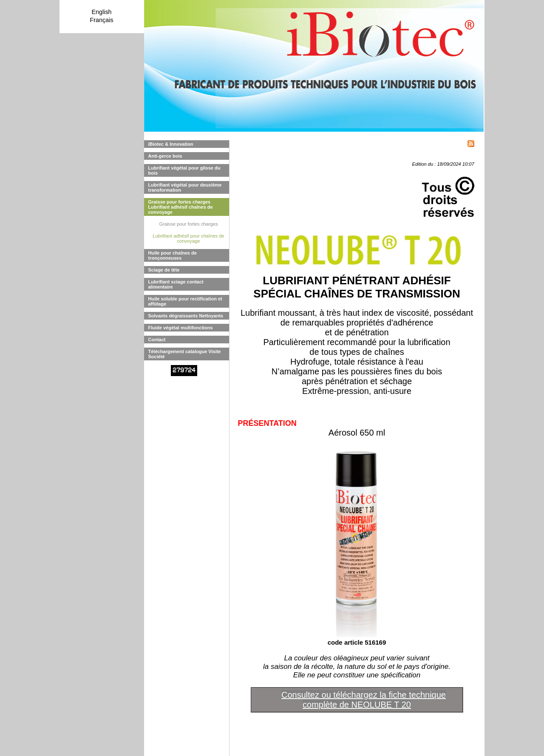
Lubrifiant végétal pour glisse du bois (184, 170)
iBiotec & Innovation (171, 144)
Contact (157, 340)
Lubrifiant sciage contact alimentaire (176, 284)
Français (101, 20)
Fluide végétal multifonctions (181, 328)
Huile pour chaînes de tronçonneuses (173, 255)
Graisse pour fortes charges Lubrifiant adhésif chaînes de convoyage (181, 207)
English (101, 12)
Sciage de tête (164, 270)
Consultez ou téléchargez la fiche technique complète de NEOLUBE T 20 (364, 700)
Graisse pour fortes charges (188, 224)
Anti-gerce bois (165, 156)
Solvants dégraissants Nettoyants (186, 316)
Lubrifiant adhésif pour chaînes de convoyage (188, 238)
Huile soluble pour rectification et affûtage (185, 301)
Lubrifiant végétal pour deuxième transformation (185, 187)
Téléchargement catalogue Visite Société (185, 354)
